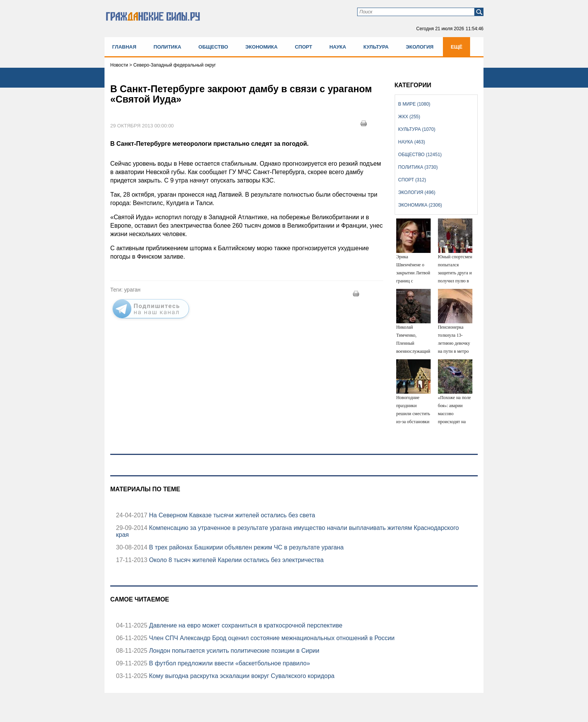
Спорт (303, 47)
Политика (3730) (418, 167)
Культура (376, 47)
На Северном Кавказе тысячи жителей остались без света (231, 515)
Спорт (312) (412, 180)
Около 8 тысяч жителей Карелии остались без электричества (236, 560)
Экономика (261, 47)
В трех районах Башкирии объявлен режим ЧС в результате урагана (246, 547)
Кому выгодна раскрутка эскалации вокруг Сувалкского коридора (241, 676)
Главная (124, 47)
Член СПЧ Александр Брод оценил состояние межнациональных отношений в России (271, 638)
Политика (167, 47)
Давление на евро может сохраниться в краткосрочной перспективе (245, 625)
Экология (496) (417, 192)
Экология (420, 47)
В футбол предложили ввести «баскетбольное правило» (229, 663)
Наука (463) (412, 142)
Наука (338, 47)
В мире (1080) (414, 104)
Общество (213, 47)
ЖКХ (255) (409, 117)
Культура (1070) (417, 129)
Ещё (457, 47)
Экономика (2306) (420, 205)
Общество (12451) (420, 155)
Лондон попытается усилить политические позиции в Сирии (233, 651)
